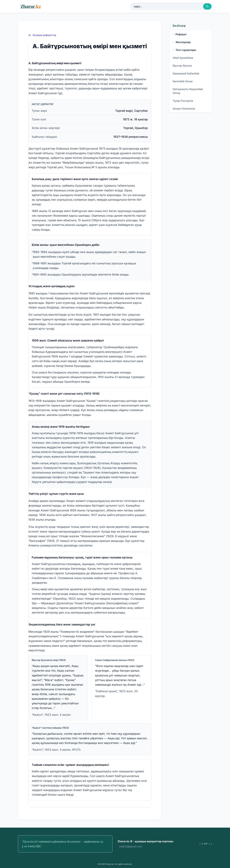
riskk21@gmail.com (130, 846)
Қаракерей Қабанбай (186, 73)
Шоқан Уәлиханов (184, 109)
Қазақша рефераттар (42, 35)
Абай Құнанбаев (183, 58)
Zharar (31, 6)
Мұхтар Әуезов (182, 66)
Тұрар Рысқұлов (183, 101)
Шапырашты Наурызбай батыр (188, 91)
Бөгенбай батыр (183, 81)
